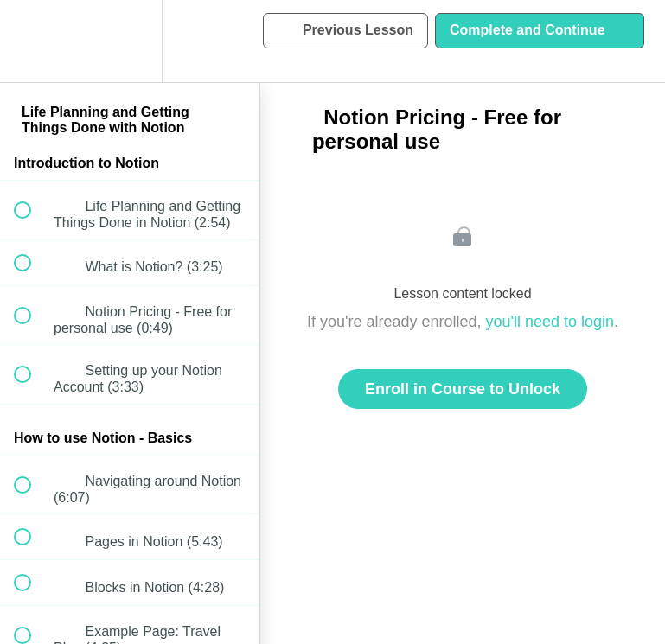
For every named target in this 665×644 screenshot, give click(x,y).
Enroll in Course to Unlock (463, 389)
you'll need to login (550, 322)
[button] (32, 41)
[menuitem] (130, 41)
